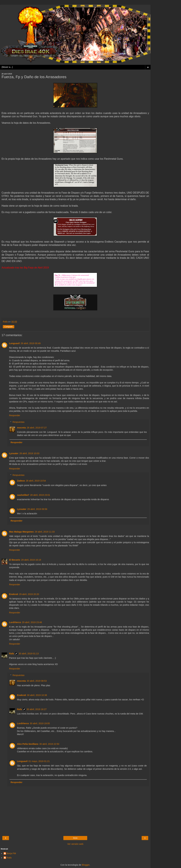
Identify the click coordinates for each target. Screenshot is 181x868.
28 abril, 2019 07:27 (37, 428)
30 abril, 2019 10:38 (37, 695)
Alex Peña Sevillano (28, 744)
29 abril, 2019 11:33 (45, 532)
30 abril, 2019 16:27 (37, 709)
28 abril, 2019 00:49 (31, 343)
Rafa (12, 654)
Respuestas (19, 422)
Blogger (86, 865)
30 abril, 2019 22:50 (49, 744)
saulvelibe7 (23, 495)
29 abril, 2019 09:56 (37, 509)
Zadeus (21, 481)
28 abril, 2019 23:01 (40, 495)
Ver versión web (75, 844)
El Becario (15, 560)
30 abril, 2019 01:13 (29, 654)
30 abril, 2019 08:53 (37, 681)
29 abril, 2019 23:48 (32, 622)
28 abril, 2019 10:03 (29, 453)
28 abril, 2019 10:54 (36, 481)
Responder (15, 415)
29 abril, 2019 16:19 (31, 560)
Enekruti (14, 594)
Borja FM (11, 853)
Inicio (75, 838)
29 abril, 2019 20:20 (29, 594)
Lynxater (14, 453)
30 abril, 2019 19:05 (40, 723)
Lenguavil (14, 343)
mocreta (21, 428)
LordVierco (15, 622)
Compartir (9, 327)
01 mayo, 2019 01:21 (39, 761)
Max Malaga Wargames (21, 532)
